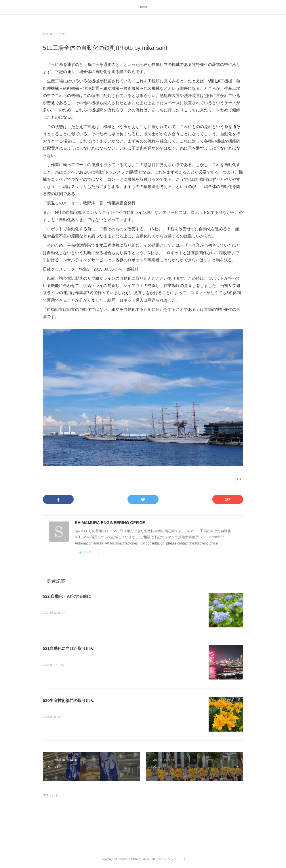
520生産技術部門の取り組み (68, 701)
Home (143, 7)
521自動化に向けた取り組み (68, 648)
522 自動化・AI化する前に (67, 596)
